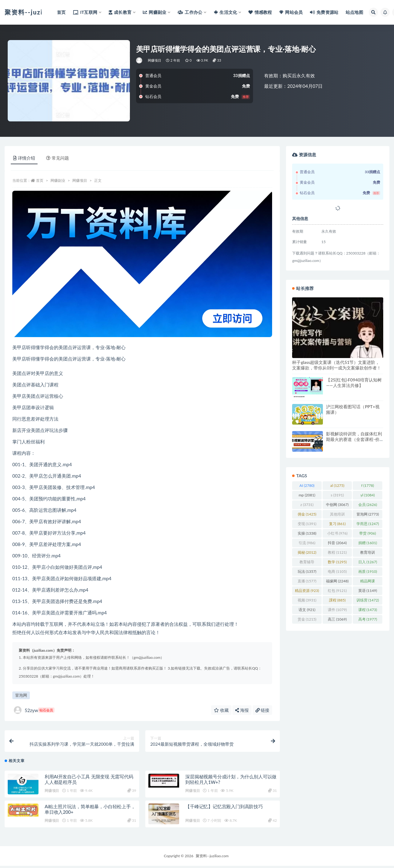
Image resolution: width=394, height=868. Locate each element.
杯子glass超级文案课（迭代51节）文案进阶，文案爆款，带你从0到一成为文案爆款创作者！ (336, 365)
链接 (263, 710)
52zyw (34, 710)
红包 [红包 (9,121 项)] (337, 591)
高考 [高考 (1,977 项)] (368, 619)
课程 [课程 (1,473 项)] (368, 610)
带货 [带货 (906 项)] (368, 533)
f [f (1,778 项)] (368, 485)
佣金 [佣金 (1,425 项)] (307, 514)
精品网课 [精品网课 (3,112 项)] (368, 582)
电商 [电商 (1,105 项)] (337, 571)
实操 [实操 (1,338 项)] (307, 533)
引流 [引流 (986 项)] (307, 543)
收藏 (221, 710)
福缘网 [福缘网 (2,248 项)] (337, 581)
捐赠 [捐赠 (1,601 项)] (368, 543)
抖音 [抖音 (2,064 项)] (337, 543)
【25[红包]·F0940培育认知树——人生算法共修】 (354, 383)
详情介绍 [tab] (24, 158)
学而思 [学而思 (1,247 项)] (368, 524)
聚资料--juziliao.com (212, 858)
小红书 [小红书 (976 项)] (337, 533)
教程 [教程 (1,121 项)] (337, 552)
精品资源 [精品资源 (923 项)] (307, 591)
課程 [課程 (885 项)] (337, 600)
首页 (40, 180)
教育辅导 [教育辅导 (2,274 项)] (307, 563)
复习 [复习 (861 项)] (337, 524)
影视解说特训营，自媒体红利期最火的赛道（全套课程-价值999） (354, 439)
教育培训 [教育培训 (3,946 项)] (368, 553)
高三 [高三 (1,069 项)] (337, 619)
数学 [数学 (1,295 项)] (337, 562)
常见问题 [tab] (58, 158)
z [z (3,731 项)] (307, 505)
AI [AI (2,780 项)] (307, 485)
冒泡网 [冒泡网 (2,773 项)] (368, 514)
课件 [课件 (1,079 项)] (337, 610)
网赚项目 (155, 60)
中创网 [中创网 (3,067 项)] (337, 505)
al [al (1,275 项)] (337, 485)
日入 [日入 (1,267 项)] (368, 562)
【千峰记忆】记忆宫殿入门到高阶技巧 (224, 809)
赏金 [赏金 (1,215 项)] (307, 619)
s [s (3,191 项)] (337, 495)
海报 (242, 710)
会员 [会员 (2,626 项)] (368, 505)
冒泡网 (21, 695)
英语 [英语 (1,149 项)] (368, 591)
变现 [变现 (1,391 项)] (307, 524)
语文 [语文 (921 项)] (307, 610)
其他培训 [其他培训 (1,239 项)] (337, 515)
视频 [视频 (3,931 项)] (307, 600)
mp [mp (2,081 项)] (307, 495)
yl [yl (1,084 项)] (368, 495)
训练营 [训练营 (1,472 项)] (368, 600)
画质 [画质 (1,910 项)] (368, 571)
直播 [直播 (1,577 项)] (307, 581)
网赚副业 (58, 180)
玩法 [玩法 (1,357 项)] (307, 571)
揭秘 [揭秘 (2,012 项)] (307, 552)
